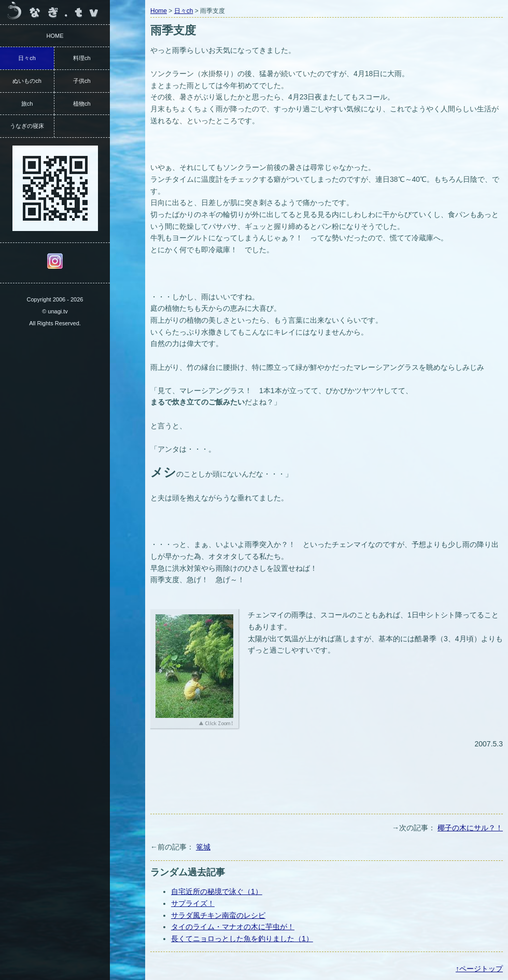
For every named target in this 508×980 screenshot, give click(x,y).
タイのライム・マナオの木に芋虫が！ (233, 927)
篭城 (203, 847)
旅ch (27, 104)
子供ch (82, 81)
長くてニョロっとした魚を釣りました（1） (242, 939)
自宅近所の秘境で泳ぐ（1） (217, 891)
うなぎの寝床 (27, 126)
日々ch (184, 11)
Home (159, 11)
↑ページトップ (479, 969)
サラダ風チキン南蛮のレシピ (218, 915)
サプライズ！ (193, 903)
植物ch (82, 104)
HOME (55, 36)
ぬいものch (27, 81)
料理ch (82, 58)
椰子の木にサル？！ (470, 828)
